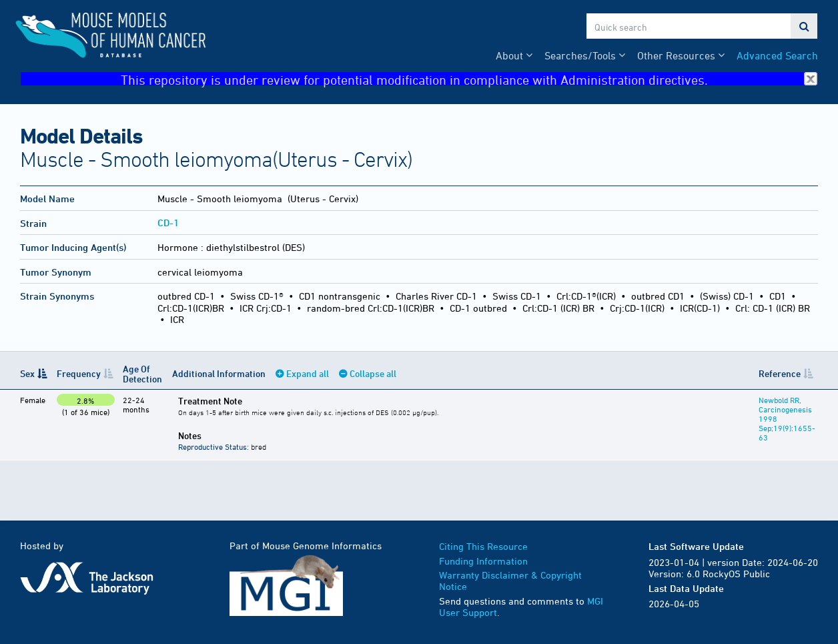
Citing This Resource (483, 546)
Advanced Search (777, 55)
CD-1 (168, 223)
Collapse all (373, 373)
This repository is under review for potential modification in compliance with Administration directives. (469, 79)
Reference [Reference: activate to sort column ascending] (780, 373)
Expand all (308, 373)
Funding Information (483, 561)
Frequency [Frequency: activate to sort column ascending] (79, 373)
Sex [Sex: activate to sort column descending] (27, 373)
